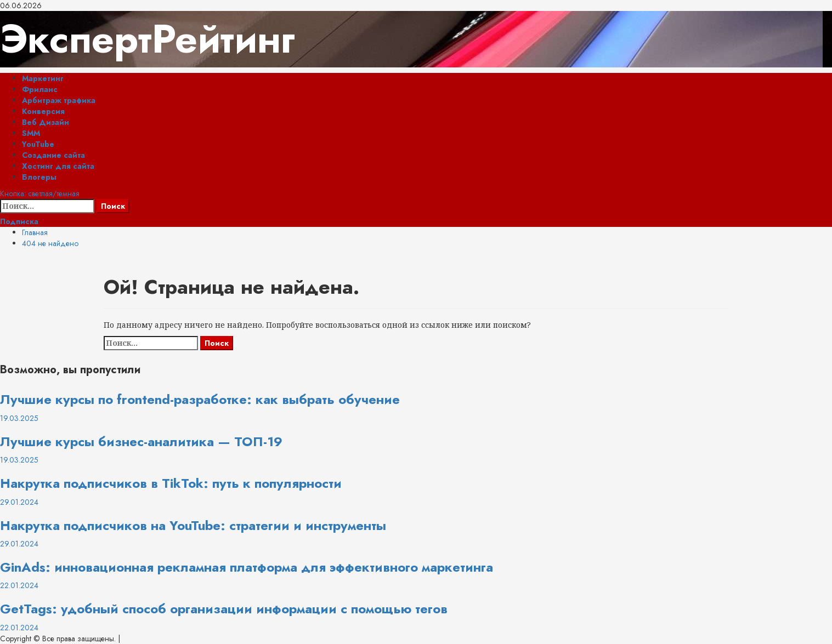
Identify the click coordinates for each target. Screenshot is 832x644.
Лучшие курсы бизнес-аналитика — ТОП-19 (141, 441)
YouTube (38, 144)
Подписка (19, 221)
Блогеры (39, 177)
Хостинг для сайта (58, 166)
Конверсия (43, 111)
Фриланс (40, 89)
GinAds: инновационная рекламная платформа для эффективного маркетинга (247, 567)
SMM (31, 133)
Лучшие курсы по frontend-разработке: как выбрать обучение (200, 399)
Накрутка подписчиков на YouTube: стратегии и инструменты (193, 525)
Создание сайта (53, 155)
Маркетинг (43, 78)
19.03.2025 (19, 418)
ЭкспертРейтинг (148, 39)
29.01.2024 (19, 502)
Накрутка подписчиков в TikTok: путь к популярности (171, 483)
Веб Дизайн (46, 122)
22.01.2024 (19, 585)
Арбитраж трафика (59, 100)
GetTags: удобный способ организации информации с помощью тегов (224, 609)
